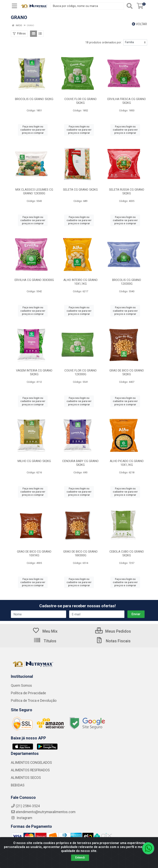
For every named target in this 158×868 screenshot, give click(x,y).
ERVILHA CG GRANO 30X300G (34, 280)
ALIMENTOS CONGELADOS (31, 763)
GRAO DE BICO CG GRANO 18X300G (80, 553)
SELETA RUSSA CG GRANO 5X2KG (127, 191)
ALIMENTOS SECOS (26, 778)
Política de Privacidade (28, 693)
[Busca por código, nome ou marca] (87, 6)
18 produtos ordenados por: (103, 42)
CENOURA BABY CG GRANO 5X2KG (80, 463)
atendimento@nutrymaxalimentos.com (43, 812)
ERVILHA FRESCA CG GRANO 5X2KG (127, 101)
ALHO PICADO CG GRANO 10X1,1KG (127, 463)
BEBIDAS (18, 785)
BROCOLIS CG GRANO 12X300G (127, 282)
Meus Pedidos (113, 631)
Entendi (80, 857)
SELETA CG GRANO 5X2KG (80, 190)
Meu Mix (45, 631)
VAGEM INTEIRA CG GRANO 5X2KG (34, 372)
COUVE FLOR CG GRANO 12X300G (80, 372)
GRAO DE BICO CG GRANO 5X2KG (127, 372)
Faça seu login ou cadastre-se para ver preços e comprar (33, 130)
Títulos (45, 641)
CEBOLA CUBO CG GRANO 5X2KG (127, 553)
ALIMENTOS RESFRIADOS (30, 770)
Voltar (139, 24)
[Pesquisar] (130, 6)
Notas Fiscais (113, 641)
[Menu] (14, 6)
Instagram (22, 818)
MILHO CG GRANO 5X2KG (34, 461)
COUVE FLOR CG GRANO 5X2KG (80, 101)
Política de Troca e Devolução (34, 701)
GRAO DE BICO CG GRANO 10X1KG (34, 553)
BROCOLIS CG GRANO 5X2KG (34, 99)
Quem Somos (21, 686)
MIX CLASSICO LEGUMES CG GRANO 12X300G (34, 191)
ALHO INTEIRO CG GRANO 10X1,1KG (80, 282)
